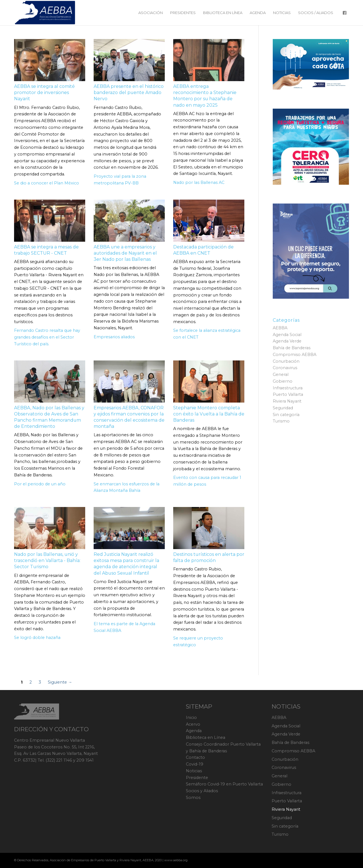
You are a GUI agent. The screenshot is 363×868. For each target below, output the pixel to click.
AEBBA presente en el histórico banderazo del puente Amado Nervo (129, 92)
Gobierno (283, 381)
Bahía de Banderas (292, 348)
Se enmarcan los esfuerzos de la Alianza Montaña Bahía (127, 487)
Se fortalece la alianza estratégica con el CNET (207, 334)
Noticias (194, 771)
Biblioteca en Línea (206, 737)
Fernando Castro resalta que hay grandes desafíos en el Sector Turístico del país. (47, 337)
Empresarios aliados (114, 337)
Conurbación (286, 361)
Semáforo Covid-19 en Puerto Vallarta (224, 784)
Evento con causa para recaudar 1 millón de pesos (207, 481)
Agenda (194, 731)
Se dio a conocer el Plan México (47, 183)
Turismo (281, 421)
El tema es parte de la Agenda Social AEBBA (124, 627)
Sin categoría (286, 415)
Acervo (193, 724)
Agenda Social (287, 335)
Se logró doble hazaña (37, 638)
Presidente (197, 778)
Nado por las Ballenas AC (199, 182)
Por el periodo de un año (40, 484)
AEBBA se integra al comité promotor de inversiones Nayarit (44, 92)
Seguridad (283, 408)
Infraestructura (288, 388)
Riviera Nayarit (287, 401)
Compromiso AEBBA (295, 355)
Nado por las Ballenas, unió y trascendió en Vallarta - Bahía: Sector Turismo (47, 560)
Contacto (195, 757)
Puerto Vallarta (288, 394)
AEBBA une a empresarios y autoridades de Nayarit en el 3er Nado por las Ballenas (125, 253)
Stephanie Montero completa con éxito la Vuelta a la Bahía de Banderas (209, 414)
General (281, 374)
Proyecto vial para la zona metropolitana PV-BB (120, 180)
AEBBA (280, 328)
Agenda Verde (287, 341)
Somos (193, 798)
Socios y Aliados (202, 791)
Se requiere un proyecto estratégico (198, 641)
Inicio (191, 718)
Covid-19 (195, 764)
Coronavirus (285, 368)
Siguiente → (60, 682)
